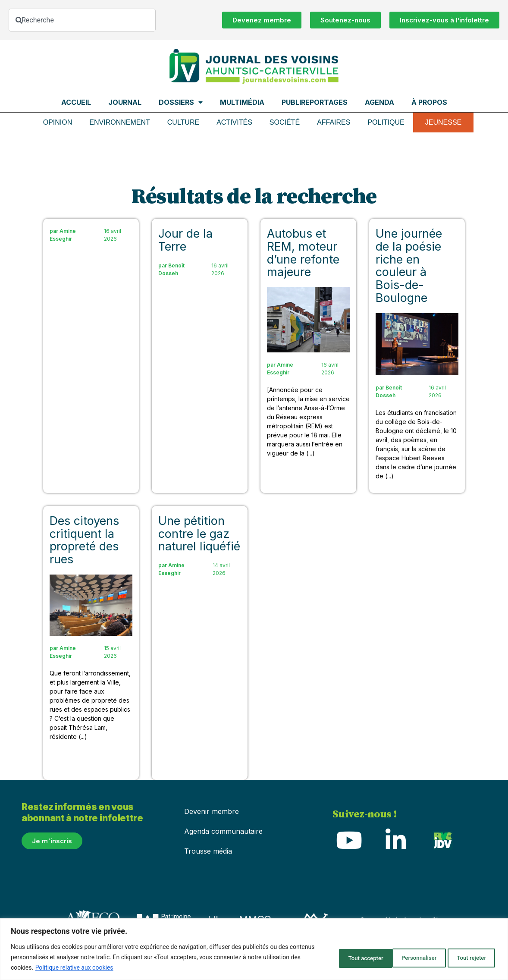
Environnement (119, 122)
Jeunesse (443, 122)
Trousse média (208, 851)
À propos (429, 102)
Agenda (379, 102)
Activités (234, 122)
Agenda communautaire (223, 831)
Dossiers (181, 102)
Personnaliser (341, 957)
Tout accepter (466, 957)
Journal (125, 102)
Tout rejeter (404, 957)
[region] (254, 949)
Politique (386, 122)
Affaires (334, 122)
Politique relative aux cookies (113, 967)
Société (285, 122)
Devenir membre (212, 811)
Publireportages (315, 102)
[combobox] (82, 20)
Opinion (58, 122)
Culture (183, 122)
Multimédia (242, 102)
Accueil (76, 102)
